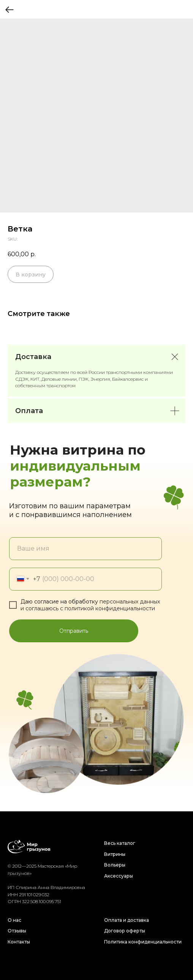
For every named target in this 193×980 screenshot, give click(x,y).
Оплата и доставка (127, 920)
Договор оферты (125, 931)
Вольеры (115, 865)
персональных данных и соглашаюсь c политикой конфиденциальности (90, 605)
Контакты (19, 942)
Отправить (74, 631)
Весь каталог (120, 843)
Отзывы (17, 931)
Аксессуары (119, 876)
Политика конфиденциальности (143, 942)
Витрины (115, 854)
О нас (14, 920)
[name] (85, 549)
